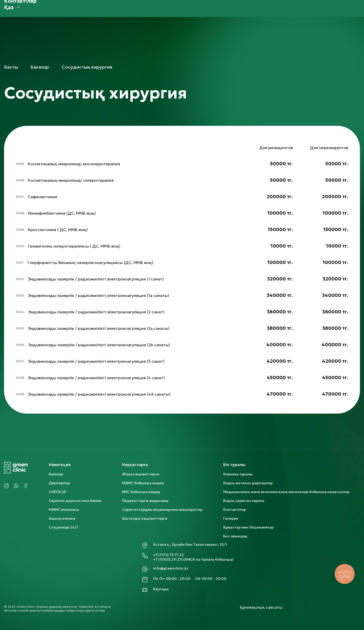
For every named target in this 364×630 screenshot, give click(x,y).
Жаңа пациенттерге (141, 474)
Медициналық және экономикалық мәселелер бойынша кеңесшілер (286, 492)
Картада (161, 589)
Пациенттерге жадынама (145, 501)
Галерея (231, 518)
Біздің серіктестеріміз (244, 501)
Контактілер (321, 38)
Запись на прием (236, 38)
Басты (11, 67)
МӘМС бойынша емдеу (143, 483)
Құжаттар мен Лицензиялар (248, 527)
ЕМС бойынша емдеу (141, 492)
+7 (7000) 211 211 (168, 559)
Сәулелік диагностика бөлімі (75, 501)
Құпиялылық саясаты (261, 607)
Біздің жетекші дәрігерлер (248, 483)
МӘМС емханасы (64, 510)
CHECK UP (55, 38)
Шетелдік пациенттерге (177, 38)
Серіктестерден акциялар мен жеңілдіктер (162, 510)
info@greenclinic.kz (171, 568)
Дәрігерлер (59, 483)
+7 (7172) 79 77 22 (168, 555)
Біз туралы (21, 38)
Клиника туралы (238, 474)
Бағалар (85, 38)
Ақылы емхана (62, 518)
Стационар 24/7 (63, 527)
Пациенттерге (121, 38)
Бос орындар (281, 38)
